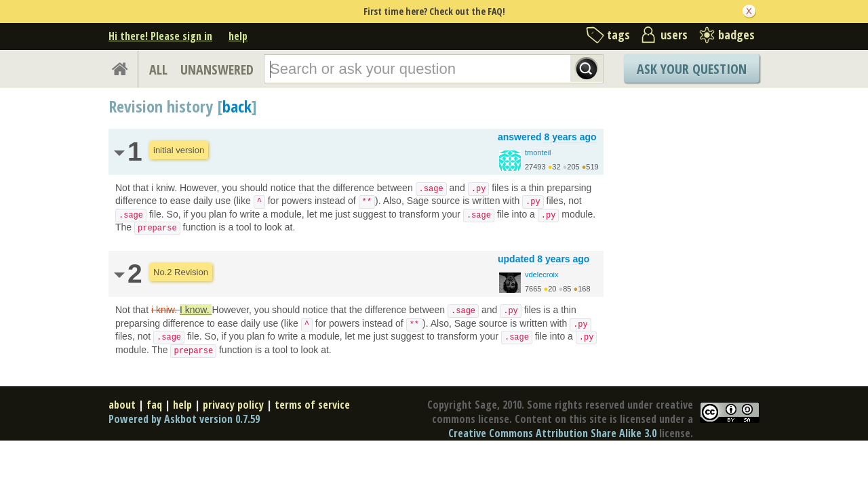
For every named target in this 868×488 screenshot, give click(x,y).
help (238, 36)
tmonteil (538, 152)
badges (736, 35)
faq (154, 405)
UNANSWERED (217, 69)
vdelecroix (542, 274)
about (122, 405)
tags (618, 35)
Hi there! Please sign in (160, 36)
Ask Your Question (692, 69)
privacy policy (233, 405)
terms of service (312, 405)
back (237, 106)
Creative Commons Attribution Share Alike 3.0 (552, 433)
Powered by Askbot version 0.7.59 (184, 419)
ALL (158, 69)
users (674, 35)
